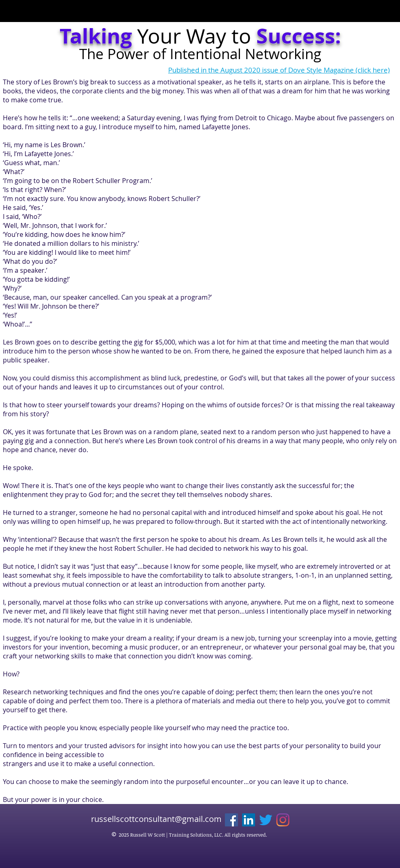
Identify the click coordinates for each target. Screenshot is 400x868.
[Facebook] (231, 820)
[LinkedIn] (249, 820)
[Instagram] (283, 820)
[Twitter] (266, 820)
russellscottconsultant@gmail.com (156, 819)
